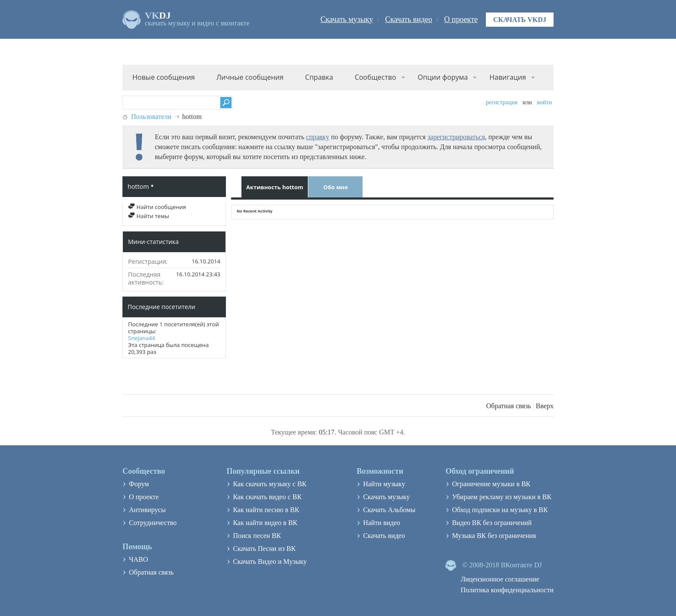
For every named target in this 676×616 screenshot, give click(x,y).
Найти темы (149, 216)
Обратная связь (509, 406)
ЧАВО (138, 559)
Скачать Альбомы (389, 510)
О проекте (461, 19)
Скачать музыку (347, 19)
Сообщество (376, 77)
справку (318, 137)
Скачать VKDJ (520, 20)
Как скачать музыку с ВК (270, 484)
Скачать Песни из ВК (264, 549)
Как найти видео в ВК (265, 523)
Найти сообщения (157, 207)
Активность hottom (275, 187)
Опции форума (443, 77)
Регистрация (502, 102)
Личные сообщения (250, 77)
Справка (319, 77)
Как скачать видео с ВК (267, 497)
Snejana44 (142, 338)
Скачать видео (408, 19)
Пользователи (151, 117)
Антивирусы (147, 510)
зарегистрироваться (456, 137)
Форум (139, 484)
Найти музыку (384, 484)
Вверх (545, 406)
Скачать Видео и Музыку (270, 561)
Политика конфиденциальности (507, 590)
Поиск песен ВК (257, 536)
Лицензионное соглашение (500, 579)
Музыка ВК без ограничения (494, 536)
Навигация (508, 77)
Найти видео (382, 523)
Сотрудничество (153, 523)
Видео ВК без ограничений (492, 523)
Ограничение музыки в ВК (491, 484)
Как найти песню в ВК (266, 510)
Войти (544, 102)
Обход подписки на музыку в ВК (500, 510)
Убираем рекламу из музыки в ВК (502, 497)
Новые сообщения (164, 77)
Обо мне (336, 187)
